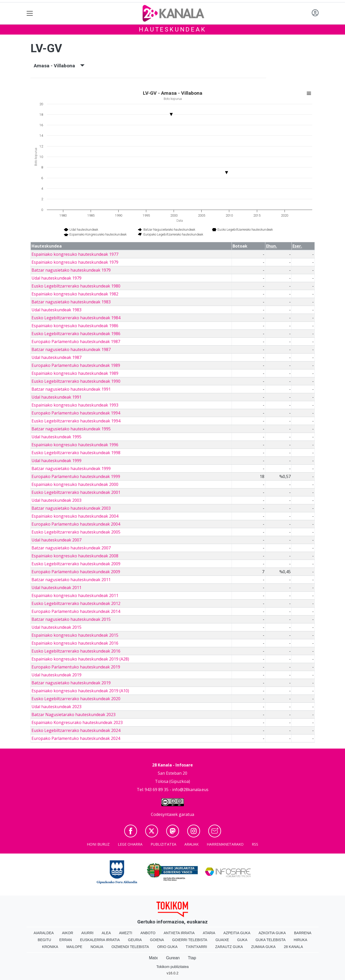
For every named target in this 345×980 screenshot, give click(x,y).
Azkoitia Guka (272, 933)
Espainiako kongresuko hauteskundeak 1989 (75, 373)
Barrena (303, 933)
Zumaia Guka (263, 947)
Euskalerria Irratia (100, 940)
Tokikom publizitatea (172, 967)
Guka (242, 940)
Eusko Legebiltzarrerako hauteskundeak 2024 (76, 730)
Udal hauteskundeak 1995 (56, 437)
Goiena (157, 940)
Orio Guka (167, 947)
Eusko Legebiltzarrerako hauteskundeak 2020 (76, 699)
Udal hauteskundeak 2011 (56, 588)
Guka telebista (271, 940)
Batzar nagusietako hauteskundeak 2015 (71, 619)
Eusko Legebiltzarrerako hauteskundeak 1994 (76, 421)
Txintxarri (196, 947)
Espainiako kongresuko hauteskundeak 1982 (75, 294)
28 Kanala (293, 947)
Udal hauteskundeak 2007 (56, 540)
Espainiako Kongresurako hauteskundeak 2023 (77, 722)
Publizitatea (163, 844)
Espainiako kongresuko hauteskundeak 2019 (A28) (80, 659)
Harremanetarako (225, 844)
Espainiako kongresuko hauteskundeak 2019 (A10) (80, 691)
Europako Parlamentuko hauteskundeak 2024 (76, 738)
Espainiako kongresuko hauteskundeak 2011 (75, 595)
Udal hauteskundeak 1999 (56, 461)
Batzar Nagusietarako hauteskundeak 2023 (74, 715)
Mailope (74, 947)
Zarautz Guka (229, 947)
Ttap (192, 958)
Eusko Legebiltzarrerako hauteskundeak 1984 (76, 318)
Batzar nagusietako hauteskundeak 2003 (71, 508)
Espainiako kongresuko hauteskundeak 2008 (75, 556)
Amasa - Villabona (59, 66)
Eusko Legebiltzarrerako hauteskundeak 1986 (76, 334)
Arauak (191, 844)
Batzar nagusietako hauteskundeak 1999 (71, 468)
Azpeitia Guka (237, 933)
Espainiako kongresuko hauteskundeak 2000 (75, 484)
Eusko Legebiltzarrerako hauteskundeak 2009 (76, 564)
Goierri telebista (190, 940)
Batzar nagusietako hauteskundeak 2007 (71, 548)
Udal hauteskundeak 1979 (56, 278)
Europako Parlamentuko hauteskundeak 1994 (76, 413)
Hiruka (301, 940)
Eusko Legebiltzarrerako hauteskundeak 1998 (76, 453)
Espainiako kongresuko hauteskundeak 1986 (75, 326)
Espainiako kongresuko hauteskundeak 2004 (75, 516)
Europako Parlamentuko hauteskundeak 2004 (76, 524)
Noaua (97, 947)
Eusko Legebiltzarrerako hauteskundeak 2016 (76, 651)
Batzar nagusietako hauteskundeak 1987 (71, 349)
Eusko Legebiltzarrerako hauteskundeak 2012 (76, 603)
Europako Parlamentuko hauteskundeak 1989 (76, 365)
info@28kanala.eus (190, 790)
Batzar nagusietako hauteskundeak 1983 (71, 302)
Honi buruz (98, 844)
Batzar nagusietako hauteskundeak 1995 (71, 429)
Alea (106, 933)
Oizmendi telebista (130, 947)
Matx (153, 958)
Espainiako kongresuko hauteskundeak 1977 (75, 254)
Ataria (209, 933)
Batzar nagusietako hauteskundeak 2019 (71, 683)
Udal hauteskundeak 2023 (56, 707)
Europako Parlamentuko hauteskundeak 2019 (76, 667)
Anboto (148, 933)
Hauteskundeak (172, 29)
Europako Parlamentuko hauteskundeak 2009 (76, 572)
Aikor (68, 933)
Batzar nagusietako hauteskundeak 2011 (71, 580)
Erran (65, 940)
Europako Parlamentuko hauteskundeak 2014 (76, 611)
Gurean (173, 958)
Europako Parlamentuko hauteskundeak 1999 (76, 476)
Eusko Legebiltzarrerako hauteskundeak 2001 (76, 492)
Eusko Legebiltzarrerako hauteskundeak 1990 (76, 381)
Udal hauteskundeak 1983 (56, 310)
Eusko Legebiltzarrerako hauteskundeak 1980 (76, 286)
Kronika (50, 947)
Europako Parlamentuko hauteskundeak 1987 (76, 342)
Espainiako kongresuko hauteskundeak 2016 (75, 643)
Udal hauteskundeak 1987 (56, 357)
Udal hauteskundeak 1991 (56, 397)
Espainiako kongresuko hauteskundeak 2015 (75, 635)
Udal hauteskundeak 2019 (56, 675)
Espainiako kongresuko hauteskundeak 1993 (75, 405)
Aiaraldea (44, 933)
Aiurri (87, 933)
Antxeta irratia (179, 933)
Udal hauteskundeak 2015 (56, 627)
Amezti (126, 933)
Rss (255, 844)
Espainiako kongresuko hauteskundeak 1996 (75, 445)
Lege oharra (130, 844)
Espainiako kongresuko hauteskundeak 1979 (75, 262)
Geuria (135, 940)
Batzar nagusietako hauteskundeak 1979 (71, 270)
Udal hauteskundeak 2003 (56, 500)
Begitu (44, 940)
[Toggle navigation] (30, 13)
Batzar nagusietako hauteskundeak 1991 (71, 389)
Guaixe (222, 940)
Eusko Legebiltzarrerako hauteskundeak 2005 (76, 532)
